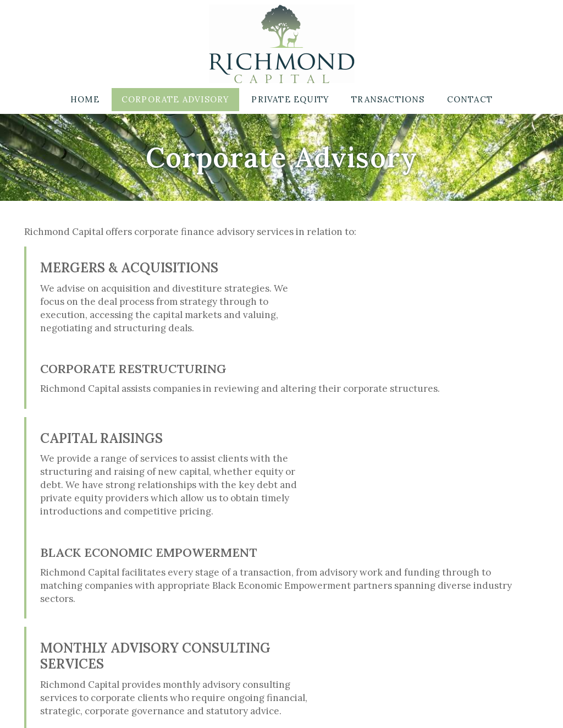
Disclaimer (292, 707)
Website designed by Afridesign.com (393, 707)
